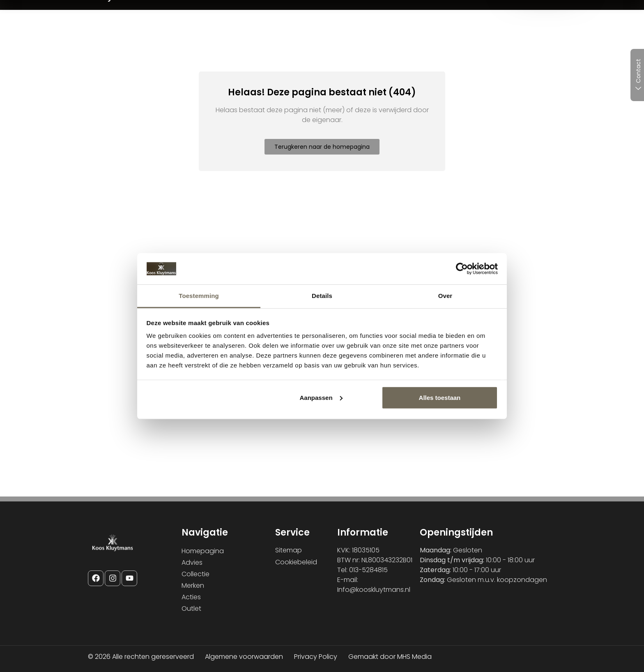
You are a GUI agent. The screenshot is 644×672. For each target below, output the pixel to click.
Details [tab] (322, 296)
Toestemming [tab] (199, 296)
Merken (193, 585)
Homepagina (203, 551)
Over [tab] (445, 296)
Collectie (195, 574)
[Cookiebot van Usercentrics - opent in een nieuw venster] (462, 269)
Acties (191, 597)
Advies (192, 562)
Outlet (191, 608)
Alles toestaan (440, 398)
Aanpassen (321, 398)
